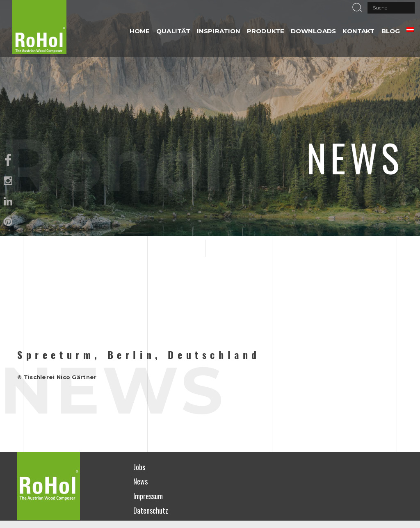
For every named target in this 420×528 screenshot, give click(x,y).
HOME (140, 31)
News (140, 481)
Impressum (148, 496)
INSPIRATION (219, 31)
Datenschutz (151, 510)
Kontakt (359, 31)
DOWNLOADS (313, 31)
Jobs (139, 467)
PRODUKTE (266, 31)
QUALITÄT (173, 31)
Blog (391, 31)
